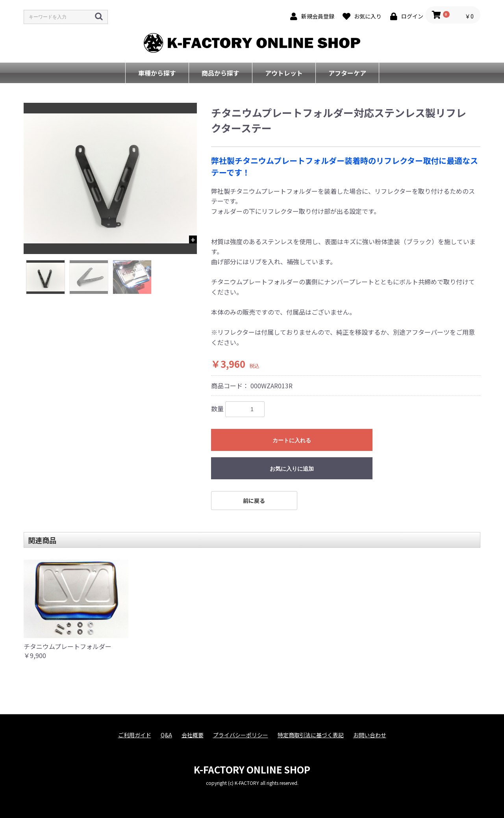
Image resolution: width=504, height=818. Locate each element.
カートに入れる (292, 440)
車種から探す (157, 73)
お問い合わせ (370, 735)
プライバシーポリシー (241, 735)
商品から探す (220, 73)
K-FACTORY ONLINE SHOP (252, 769)
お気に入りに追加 (292, 469)
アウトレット (284, 73)
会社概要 (193, 735)
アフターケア (347, 73)
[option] (110, 178)
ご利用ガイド (135, 735)
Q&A (166, 735)
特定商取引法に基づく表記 (311, 735)
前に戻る (254, 501)
